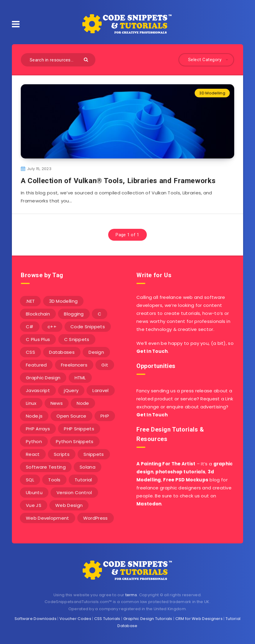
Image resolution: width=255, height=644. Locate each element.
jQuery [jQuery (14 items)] (71, 390)
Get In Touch (152, 351)
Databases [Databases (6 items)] (62, 352)
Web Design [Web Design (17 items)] (69, 505)
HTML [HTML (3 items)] (80, 378)
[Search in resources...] (58, 60)
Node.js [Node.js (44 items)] (34, 416)
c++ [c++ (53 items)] (52, 327)
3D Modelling (212, 93)
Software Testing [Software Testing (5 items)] (46, 467)
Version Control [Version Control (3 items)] (74, 492)
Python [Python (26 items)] (34, 441)
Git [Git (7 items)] (105, 365)
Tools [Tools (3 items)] (54, 480)
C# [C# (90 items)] (30, 327)
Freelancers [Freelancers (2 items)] (74, 365)
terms (131, 595)
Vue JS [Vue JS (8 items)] (34, 505)
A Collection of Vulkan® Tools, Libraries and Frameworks (118, 181)
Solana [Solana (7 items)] (88, 467)
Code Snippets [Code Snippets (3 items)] (88, 327)
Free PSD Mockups (186, 480)
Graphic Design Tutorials (148, 619)
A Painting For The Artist (166, 464)
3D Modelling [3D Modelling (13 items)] (63, 301)
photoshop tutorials (180, 472)
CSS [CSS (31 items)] (30, 352)
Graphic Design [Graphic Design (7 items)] (43, 378)
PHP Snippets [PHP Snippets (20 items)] (79, 429)
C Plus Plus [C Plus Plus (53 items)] (38, 339)
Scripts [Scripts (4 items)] (62, 454)
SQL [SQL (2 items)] (30, 480)
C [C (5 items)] (100, 314)
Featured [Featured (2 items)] (36, 365)
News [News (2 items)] (57, 403)
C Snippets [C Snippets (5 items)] (77, 339)
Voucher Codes (75, 619)
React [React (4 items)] (33, 454)
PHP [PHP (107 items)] (105, 416)
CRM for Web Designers (199, 619)
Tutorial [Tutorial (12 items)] (83, 480)
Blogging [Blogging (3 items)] (74, 314)
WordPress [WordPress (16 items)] (96, 518)
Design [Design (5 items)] (96, 352)
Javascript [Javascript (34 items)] (38, 390)
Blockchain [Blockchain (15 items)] (38, 314)
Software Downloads (36, 619)
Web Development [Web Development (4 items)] (48, 518)
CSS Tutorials (107, 619)
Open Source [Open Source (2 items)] (71, 416)
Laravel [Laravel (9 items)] (100, 390)
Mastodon (149, 504)
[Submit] (87, 59)
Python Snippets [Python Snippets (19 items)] (75, 441)
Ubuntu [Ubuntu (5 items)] (34, 492)
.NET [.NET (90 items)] (30, 301)
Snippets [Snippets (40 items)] (94, 454)
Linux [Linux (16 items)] (31, 403)
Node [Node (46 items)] (83, 403)
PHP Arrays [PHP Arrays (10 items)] (38, 429)
